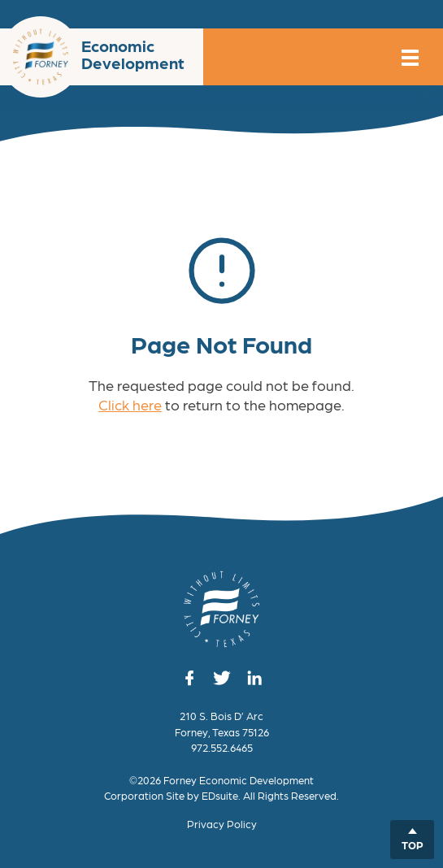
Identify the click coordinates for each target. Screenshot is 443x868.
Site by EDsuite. (203, 795)
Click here (130, 404)
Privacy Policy (222, 824)
